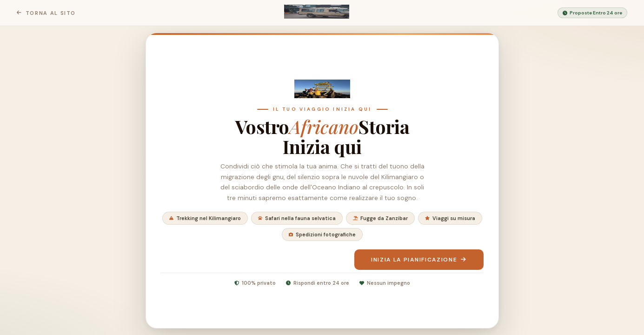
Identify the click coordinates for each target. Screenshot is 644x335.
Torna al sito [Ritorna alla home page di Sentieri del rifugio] (46, 13)
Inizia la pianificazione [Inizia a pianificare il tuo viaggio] (418, 260)
